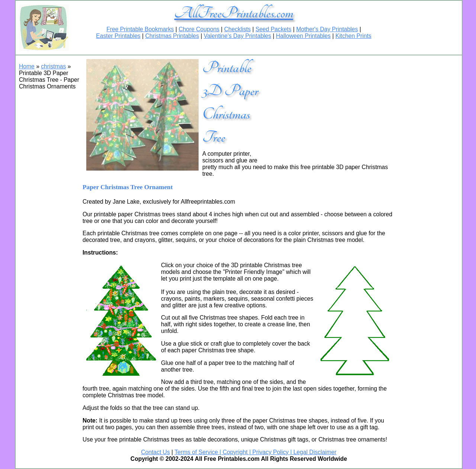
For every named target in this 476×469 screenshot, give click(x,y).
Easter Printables (118, 36)
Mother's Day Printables (327, 29)
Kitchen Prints (353, 36)
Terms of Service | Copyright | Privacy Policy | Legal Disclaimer (255, 452)
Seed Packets (274, 29)
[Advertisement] (331, 107)
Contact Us (155, 452)
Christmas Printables (172, 36)
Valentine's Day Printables (237, 36)
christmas (53, 66)
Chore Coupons (199, 29)
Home (27, 66)
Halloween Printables (303, 36)
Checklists (237, 29)
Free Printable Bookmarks (140, 29)
